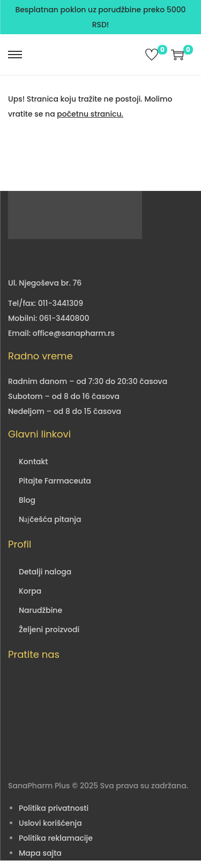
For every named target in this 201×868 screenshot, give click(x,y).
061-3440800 (64, 318)
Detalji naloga (45, 572)
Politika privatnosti (54, 808)
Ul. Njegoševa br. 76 (45, 283)
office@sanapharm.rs (74, 333)
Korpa (30, 591)
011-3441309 (61, 303)
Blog (27, 500)
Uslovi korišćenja (50, 823)
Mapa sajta (40, 853)
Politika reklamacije (56, 838)
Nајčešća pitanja (50, 519)
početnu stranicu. (90, 114)
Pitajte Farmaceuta (55, 481)
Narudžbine (40, 610)
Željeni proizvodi (49, 629)
